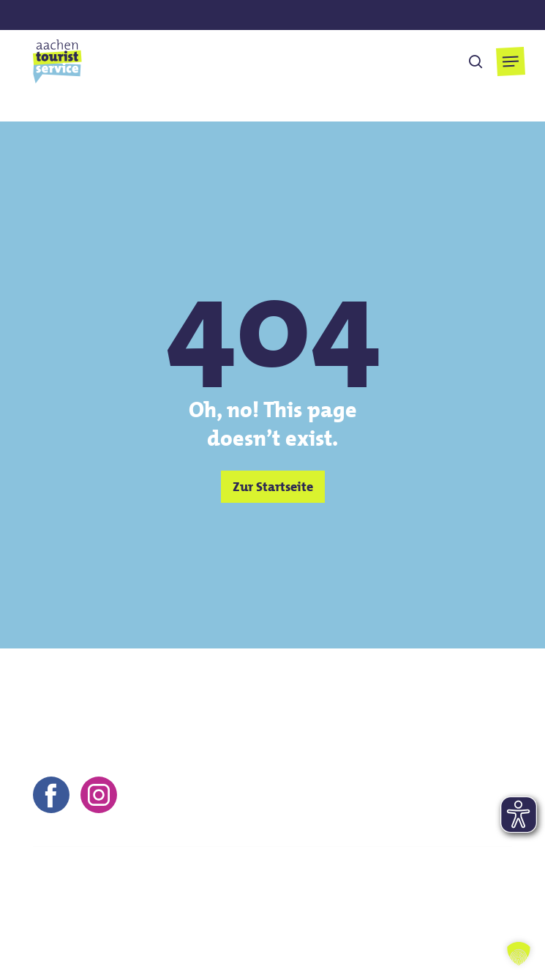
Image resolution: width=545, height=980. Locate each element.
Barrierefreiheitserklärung (424, 917)
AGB (187, 917)
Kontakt (54, 917)
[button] (511, 61)
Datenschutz (253, 917)
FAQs (320, 917)
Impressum (125, 917)
